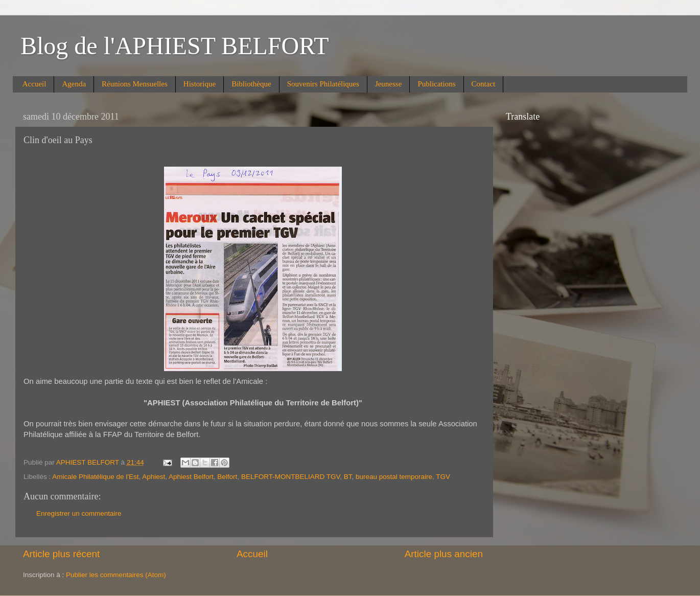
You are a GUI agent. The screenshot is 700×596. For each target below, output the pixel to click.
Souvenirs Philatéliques (323, 84)
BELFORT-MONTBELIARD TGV (290, 477)
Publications (436, 84)
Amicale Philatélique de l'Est (95, 477)
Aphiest (154, 477)
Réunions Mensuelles (135, 84)
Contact (484, 84)
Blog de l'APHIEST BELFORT (175, 46)
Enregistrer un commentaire (79, 513)
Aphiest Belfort (191, 477)
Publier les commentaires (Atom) (116, 575)
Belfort (227, 477)
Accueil (34, 84)
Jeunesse (389, 84)
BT (348, 477)
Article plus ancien (444, 554)
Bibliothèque (251, 84)
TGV (443, 477)
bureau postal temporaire (394, 477)
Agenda (74, 84)
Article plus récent (61, 554)
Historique (200, 84)
